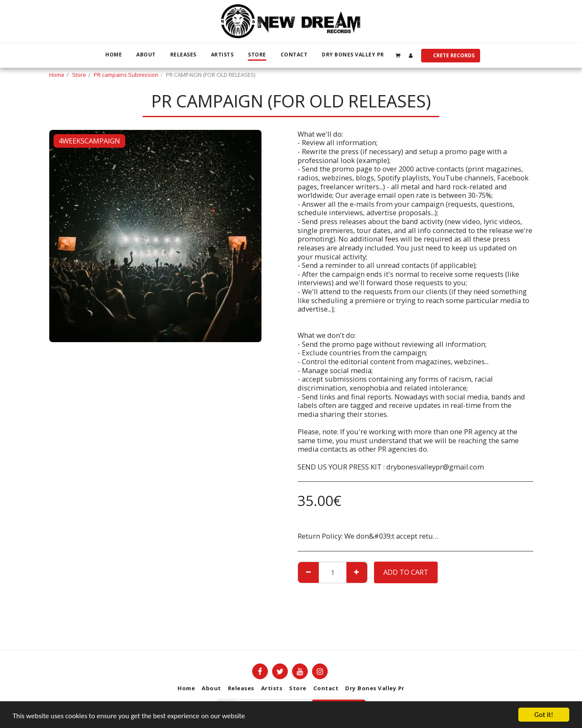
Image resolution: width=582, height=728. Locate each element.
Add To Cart (406, 572)
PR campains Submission (126, 75)
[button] (398, 55)
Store (79, 75)
